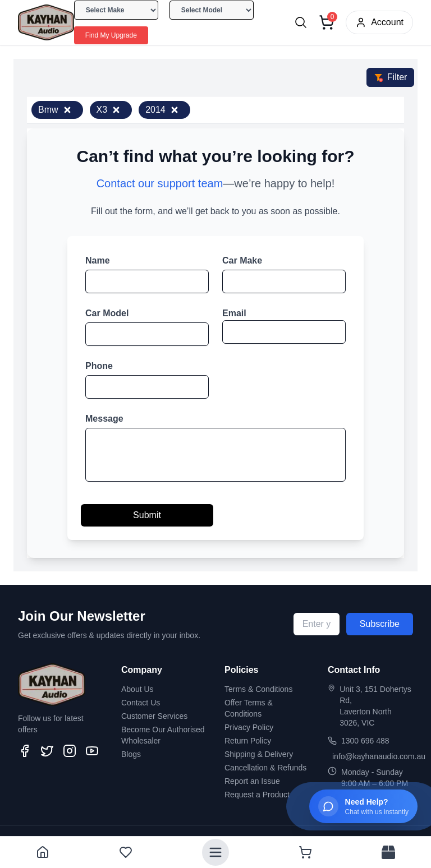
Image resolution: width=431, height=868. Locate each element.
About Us (137, 689)
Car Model (107, 313)
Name (98, 260)
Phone (99, 366)
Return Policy (248, 741)
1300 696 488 (365, 741)
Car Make (242, 260)
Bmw (55, 110)
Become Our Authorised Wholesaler (163, 735)
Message (104, 419)
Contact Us (141, 703)
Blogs (131, 754)
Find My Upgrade (111, 35)
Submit (147, 515)
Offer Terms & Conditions (249, 708)
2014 (162, 110)
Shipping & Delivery (259, 754)
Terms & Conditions (258, 689)
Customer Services (154, 716)
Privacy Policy (249, 727)
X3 (109, 110)
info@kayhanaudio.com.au (379, 756)
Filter (391, 77)
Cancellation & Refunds (265, 768)
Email (234, 313)
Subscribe (380, 624)
